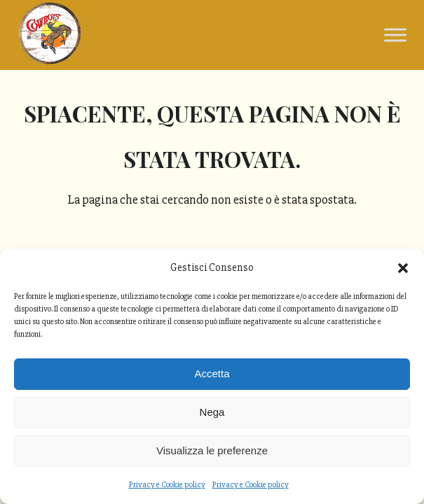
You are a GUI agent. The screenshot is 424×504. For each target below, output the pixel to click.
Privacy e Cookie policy (167, 485)
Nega (212, 412)
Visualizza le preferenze (212, 450)
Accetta (212, 373)
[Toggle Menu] (395, 35)
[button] (403, 268)
